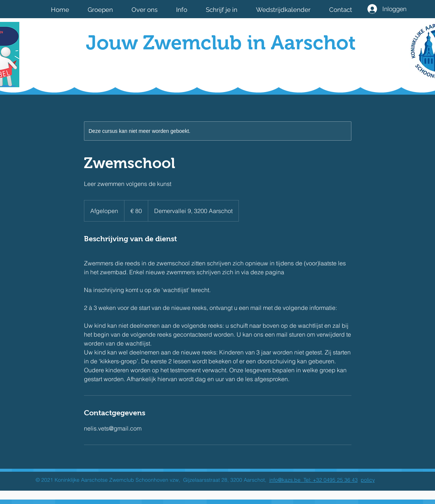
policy (368, 480)
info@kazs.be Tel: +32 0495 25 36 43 (314, 480)
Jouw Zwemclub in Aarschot (221, 42)
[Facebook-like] (310, 68)
